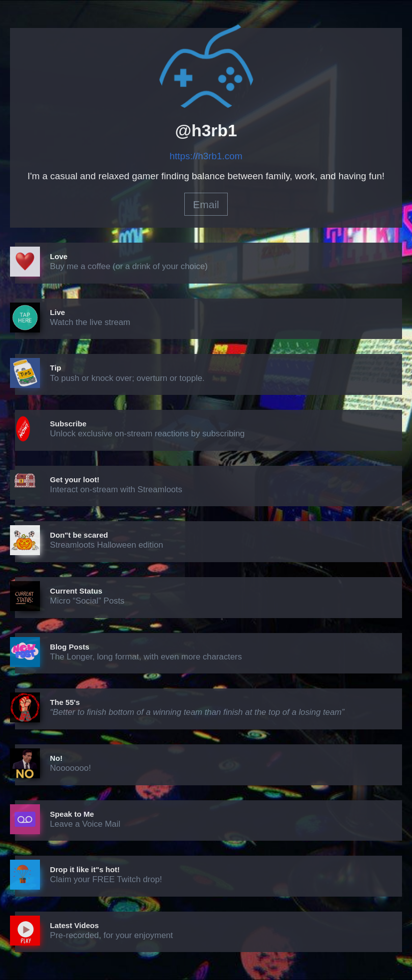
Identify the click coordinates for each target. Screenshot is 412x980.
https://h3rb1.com (206, 156)
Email (206, 204)
